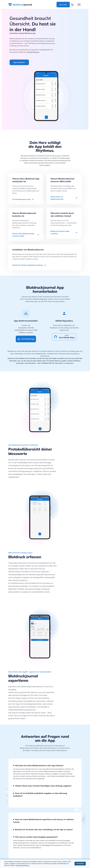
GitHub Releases (33, 52)
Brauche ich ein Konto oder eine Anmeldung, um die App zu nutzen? (44, 830)
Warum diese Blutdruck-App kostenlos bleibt (26, 235)
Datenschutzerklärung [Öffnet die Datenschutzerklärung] (22, 865)
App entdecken (19, 62)
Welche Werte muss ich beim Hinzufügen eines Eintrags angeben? (43, 786)
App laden (63, 5)
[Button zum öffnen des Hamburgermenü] (79, 5)
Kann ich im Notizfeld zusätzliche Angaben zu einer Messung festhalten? (40, 795)
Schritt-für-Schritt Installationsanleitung (29, 265)
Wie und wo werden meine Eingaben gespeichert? (36, 837)
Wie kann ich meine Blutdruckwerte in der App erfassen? (39, 765)
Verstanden (80, 864)
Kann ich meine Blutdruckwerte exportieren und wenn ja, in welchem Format (44, 821)
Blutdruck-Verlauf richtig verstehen (64, 232)
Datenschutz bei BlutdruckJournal (64, 198)
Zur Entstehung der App (23, 199)
